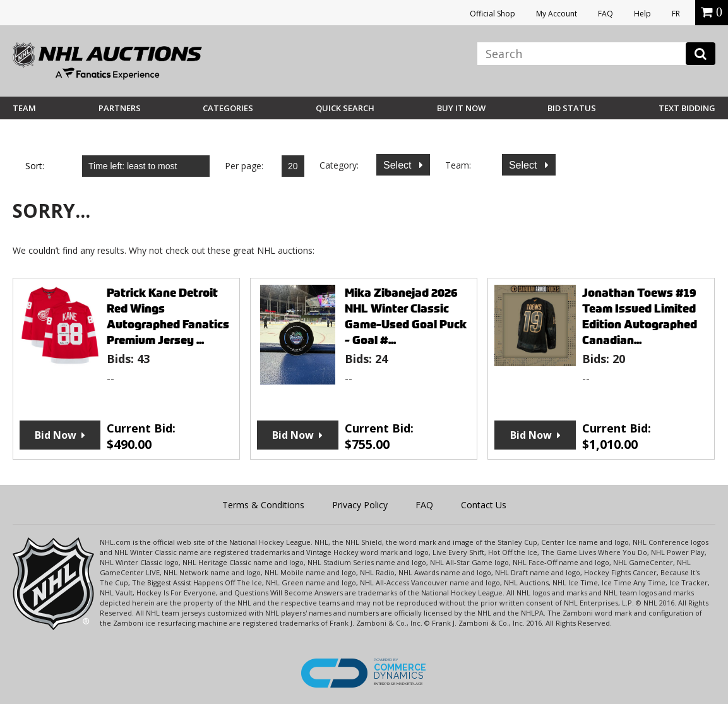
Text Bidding (687, 108)
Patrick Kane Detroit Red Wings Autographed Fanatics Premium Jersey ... (168, 316)
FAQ (606, 14)
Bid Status (572, 108)
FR (676, 14)
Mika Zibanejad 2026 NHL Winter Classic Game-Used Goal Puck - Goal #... (406, 316)
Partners (120, 108)
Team (24, 108)
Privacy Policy (360, 505)
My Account (557, 14)
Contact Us (484, 505)
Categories (228, 108)
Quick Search (345, 108)
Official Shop (492, 14)
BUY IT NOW (461, 108)
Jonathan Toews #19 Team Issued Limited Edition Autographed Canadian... (640, 316)
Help (642, 14)
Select (399, 165)
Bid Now (56, 435)
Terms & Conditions (263, 505)
